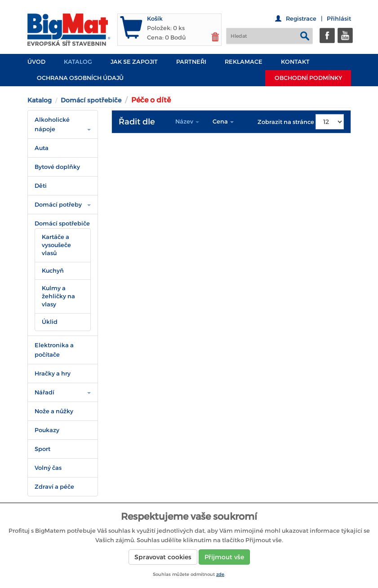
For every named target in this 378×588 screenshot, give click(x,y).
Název (187, 122)
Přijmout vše (224, 557)
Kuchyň (53, 271)
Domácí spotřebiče (91, 100)
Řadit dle (137, 122)
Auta (42, 148)
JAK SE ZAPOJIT (134, 62)
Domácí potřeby (58, 205)
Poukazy (47, 430)
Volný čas (48, 468)
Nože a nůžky (54, 411)
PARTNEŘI (191, 62)
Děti (41, 186)
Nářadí (44, 392)
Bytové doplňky (57, 167)
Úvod (36, 62)
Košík (155, 19)
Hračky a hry (53, 374)
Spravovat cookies (163, 557)
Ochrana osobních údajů (80, 78)
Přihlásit (339, 19)
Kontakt (295, 62)
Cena (223, 122)
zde (220, 574)
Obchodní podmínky (308, 78)
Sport (42, 449)
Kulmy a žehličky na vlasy (58, 296)
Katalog (78, 62)
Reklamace (244, 62)
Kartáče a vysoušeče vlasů (56, 245)
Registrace (301, 19)
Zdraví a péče (54, 487)
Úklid (50, 322)
